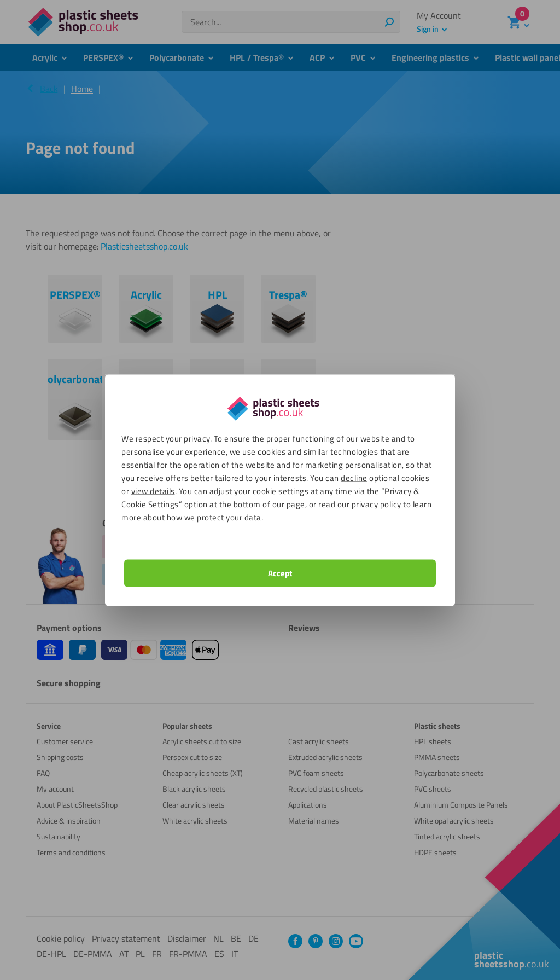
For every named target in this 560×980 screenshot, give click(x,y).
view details (153, 491)
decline (354, 477)
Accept (280, 573)
